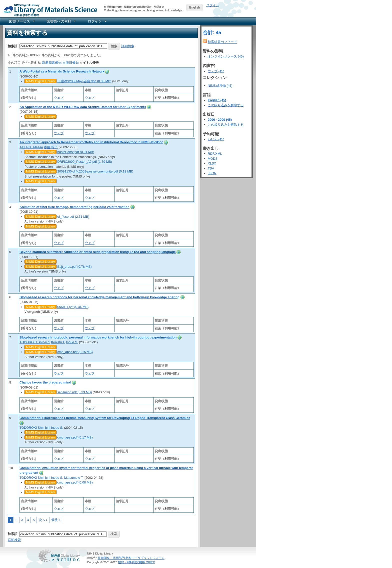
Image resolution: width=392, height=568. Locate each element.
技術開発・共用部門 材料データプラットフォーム (131, 558)
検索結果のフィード (222, 42)
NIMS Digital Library (40, 81)
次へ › (43, 520)
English (195, 7)
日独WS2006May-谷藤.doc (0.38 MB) (84, 81)
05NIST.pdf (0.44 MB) (73, 307)
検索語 (13, 534)
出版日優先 (71, 63)
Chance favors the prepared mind (45, 382)
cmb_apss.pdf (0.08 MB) (75, 482)
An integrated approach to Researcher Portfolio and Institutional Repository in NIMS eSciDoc (91, 142)
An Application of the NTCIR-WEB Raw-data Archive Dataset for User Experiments (83, 107)
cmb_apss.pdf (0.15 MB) (75, 352)
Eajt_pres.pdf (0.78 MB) (74, 267)
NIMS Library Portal (49, 10)
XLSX (212, 163)
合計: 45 (212, 32)
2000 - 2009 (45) (220, 120)
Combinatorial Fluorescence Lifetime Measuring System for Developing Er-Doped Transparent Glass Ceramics (105, 418)
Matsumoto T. (74, 478)
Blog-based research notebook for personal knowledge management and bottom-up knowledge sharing (99, 297)
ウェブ (59, 98)
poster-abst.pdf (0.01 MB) (76, 152)
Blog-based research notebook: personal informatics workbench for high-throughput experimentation (98, 337)
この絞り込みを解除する (226, 105)
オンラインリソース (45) (226, 56)
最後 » (56, 520)
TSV (211, 168)
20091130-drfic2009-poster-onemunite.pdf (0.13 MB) (95, 171)
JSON (212, 173)
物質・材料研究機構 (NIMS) (136, 562)
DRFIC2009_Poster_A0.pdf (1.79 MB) (85, 162)
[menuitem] (21, 21)
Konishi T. (58, 342)
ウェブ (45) (216, 71)
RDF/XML (215, 154)
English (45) (217, 100)
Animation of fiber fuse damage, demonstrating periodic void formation (74, 207)
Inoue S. (72, 342)
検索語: (13, 46)
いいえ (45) (216, 139)
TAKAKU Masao (31, 147)
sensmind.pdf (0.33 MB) (74, 392)
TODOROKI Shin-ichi (35, 342)
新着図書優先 (52, 63)
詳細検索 (128, 46)
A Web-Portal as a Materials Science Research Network (62, 71)
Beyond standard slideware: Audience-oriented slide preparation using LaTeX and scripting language (98, 252)
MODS (213, 159)
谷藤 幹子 (51, 147)
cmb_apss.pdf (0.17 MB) (75, 437)
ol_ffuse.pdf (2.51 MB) (73, 217)
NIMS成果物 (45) (220, 86)
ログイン (213, 5)
